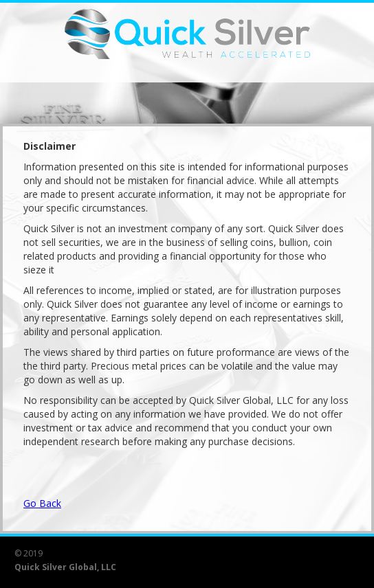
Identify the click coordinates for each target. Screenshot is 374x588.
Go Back (42, 503)
